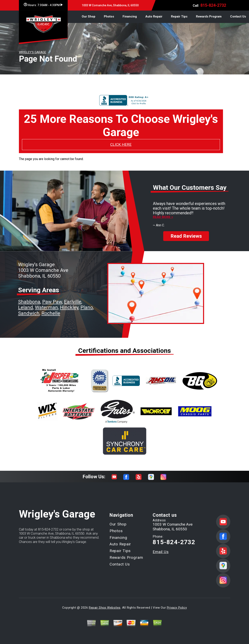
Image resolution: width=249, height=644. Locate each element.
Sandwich (29, 310)
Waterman (46, 304)
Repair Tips (179, 16)
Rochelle (51, 310)
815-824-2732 (213, 5)
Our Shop (89, 16)
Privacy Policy (177, 604)
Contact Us (238, 16)
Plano (87, 304)
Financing (130, 16)
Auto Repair (154, 16)
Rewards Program (209, 16)
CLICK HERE (121, 144)
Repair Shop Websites (105, 604)
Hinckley (69, 304)
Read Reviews (186, 232)
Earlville (73, 298)
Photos (109, 16)
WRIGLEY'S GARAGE (33, 52)
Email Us (161, 548)
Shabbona (29, 298)
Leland (26, 304)
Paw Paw (52, 298)
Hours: (43, 5)
